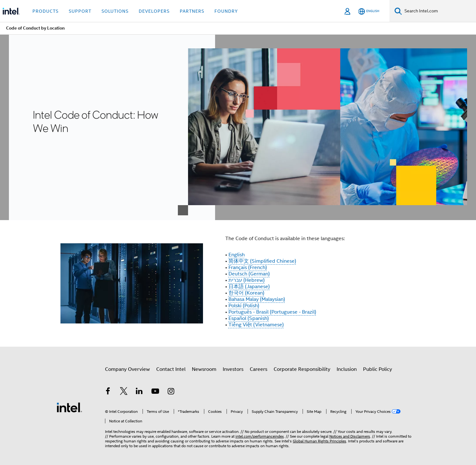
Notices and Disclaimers (350, 436)
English (237, 255)
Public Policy (378, 369)
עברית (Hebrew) (247, 280)
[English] (369, 11)
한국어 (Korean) (246, 293)
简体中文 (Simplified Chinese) (262, 261)
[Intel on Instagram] (171, 392)
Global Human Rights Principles (319, 441)
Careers (259, 369)
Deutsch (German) (249, 274)
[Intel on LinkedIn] (139, 392)
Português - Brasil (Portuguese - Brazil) (272, 312)
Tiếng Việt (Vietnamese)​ (256, 325)
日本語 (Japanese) (249, 287)
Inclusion (347, 369)
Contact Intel (171, 369)
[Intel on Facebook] (108, 392)
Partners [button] (192, 11)
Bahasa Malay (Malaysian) (257, 299)
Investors (233, 369)
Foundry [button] (226, 11)
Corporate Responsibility (302, 369)
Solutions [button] (115, 11)
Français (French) (248, 267)
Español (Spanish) (249, 318)
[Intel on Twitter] (124, 392)
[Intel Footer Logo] (69, 407)
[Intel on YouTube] (155, 392)
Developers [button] (154, 11)
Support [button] (80, 11)
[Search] (398, 11)
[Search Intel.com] (439, 11)
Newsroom (204, 369)
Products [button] (45, 11)
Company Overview (127, 369)
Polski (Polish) (244, 306)
